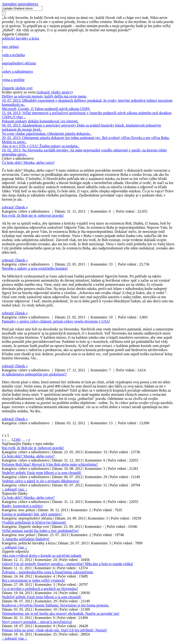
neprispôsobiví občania (19, 63)
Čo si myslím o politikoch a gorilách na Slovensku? (40, 589)
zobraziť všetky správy (55, 92)
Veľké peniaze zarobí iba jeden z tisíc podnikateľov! (40, 531)
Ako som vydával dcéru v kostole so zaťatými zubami (42, 556)
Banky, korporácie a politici (22, 506)
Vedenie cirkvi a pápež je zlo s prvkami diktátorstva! (41, 481)
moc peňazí (10, 47)
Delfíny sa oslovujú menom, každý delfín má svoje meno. (44, 96)
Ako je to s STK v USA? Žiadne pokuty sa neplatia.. (41, 146)
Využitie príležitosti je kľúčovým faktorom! (34, 522)
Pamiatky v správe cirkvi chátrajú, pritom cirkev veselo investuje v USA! (56, 321)
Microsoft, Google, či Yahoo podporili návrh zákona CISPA (46, 109)
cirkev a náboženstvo (17, 71)
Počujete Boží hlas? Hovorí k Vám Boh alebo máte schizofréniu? (50, 464)
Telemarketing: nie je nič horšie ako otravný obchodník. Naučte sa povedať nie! (61, 614)
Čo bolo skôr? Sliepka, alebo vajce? (28, 163)
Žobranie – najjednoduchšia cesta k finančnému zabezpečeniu (47, 572)
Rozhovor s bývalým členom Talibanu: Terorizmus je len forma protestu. (56, 605)
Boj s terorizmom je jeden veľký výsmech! (33, 580)
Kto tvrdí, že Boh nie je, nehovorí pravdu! (33, 215)
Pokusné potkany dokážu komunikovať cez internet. (40, 121)
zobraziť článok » (15, 207)
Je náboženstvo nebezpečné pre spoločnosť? (34, 374)
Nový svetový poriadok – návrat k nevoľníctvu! (37, 622)
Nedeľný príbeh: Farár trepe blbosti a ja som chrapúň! (42, 473)
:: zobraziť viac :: (15, 489)
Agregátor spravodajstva (20, 4)
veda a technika (13, 55)
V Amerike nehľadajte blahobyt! (26, 539)
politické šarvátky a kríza (20, 38)
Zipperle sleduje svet (17, 88)
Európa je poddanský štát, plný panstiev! (32, 514)
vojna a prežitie (13, 80)
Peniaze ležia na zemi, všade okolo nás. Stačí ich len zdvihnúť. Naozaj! (54, 630)
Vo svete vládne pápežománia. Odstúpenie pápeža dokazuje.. (47, 134)
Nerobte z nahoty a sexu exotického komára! (35, 268)
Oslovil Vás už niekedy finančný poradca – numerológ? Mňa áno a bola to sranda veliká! (68, 564)
